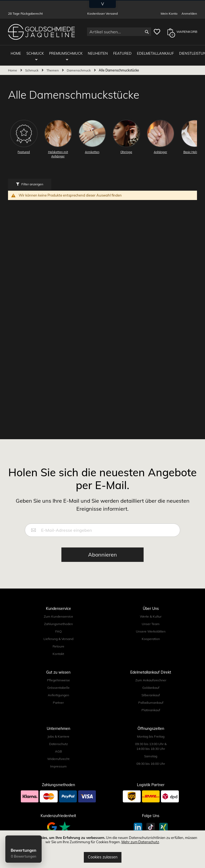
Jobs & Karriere (58, 732)
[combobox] (119, 32)
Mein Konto (169, 13)
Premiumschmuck (64, 51)
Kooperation (151, 635)
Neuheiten (94, 51)
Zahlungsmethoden (58, 620)
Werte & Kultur (151, 612)
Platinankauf (151, 706)
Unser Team (151, 620)
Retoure (58, 642)
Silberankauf (151, 691)
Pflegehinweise (58, 676)
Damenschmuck (79, 66)
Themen (53, 66)
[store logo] (41, 32)
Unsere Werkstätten (151, 627)
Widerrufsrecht (58, 755)
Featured (116, 51)
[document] (102, 849)
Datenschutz (58, 740)
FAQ (58, 627)
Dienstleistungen (184, 51)
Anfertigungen (58, 691)
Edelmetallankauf (146, 51)
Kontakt (58, 649)
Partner (58, 698)
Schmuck (36, 51)
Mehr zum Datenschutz (140, 842)
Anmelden (189, 13)
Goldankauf (151, 683)
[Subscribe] (102, 550)
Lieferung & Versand (58, 635)
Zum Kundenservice (58, 612)
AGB (58, 747)
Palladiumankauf (151, 698)
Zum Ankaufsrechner (151, 676)
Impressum (58, 762)
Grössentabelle (58, 683)
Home (13, 66)
